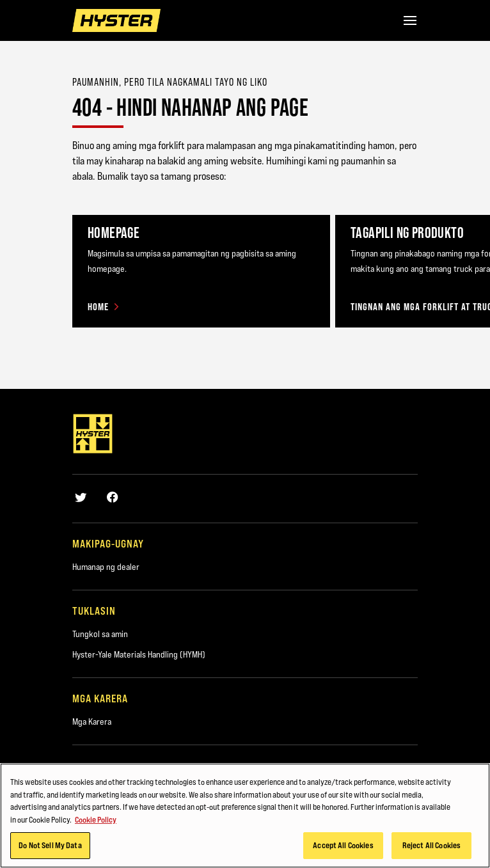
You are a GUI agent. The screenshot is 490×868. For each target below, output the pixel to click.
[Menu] (410, 20)
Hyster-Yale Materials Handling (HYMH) (139, 654)
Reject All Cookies (431, 853)
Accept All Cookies (343, 853)
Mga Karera (92, 722)
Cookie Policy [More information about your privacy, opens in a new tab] (96, 828)
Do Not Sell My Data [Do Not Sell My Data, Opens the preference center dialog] (50, 853)
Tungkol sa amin (100, 634)
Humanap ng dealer (106, 567)
